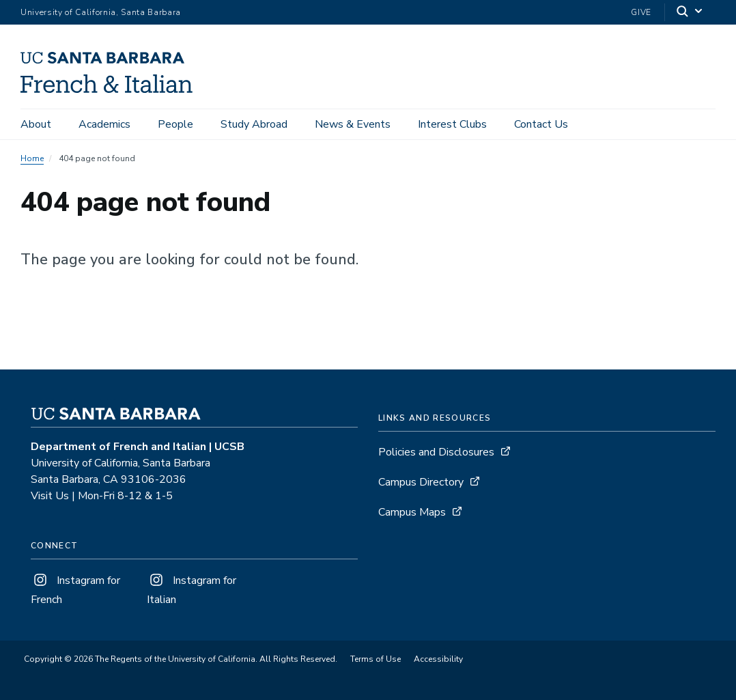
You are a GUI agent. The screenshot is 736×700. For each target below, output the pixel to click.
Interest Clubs (452, 124)
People (175, 124)
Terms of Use (376, 659)
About (36, 124)
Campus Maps (412, 512)
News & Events (353, 124)
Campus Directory (421, 482)
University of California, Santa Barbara (101, 12)
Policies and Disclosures (436, 452)
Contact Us (541, 124)
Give (641, 12)
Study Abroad (254, 124)
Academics (104, 124)
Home (32, 158)
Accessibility (438, 659)
